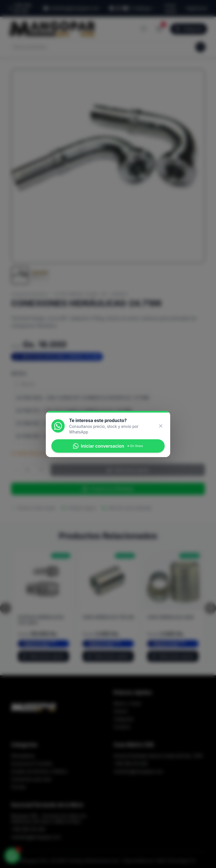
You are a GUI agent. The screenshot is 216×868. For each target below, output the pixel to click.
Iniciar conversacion (108, 446)
